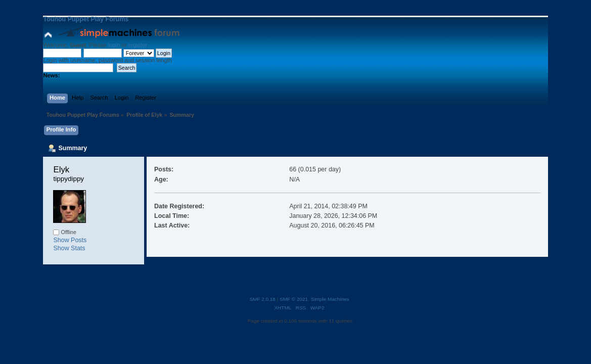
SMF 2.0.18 (262, 299)
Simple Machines (330, 299)
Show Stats (69, 248)
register (138, 45)
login (114, 45)
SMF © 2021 (294, 299)
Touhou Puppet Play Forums (86, 19)
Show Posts (70, 240)
